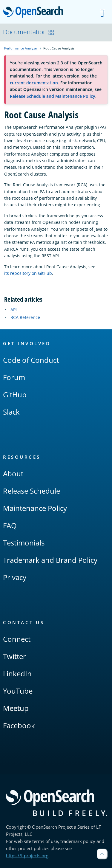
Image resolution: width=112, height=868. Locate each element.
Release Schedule (32, 491)
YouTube (18, 691)
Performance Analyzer (21, 48)
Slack (11, 412)
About (13, 473)
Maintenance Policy (35, 508)
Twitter (14, 656)
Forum (14, 377)
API (14, 310)
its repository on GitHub (28, 273)
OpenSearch (35, 13)
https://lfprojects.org (27, 855)
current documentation (34, 83)
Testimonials (24, 543)
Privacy (15, 577)
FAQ (10, 525)
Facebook (19, 725)
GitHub (15, 395)
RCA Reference (25, 317)
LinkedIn (17, 674)
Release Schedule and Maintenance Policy (53, 96)
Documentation (29, 32)
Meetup (16, 708)
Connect (17, 639)
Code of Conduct (31, 360)
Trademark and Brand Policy (50, 560)
